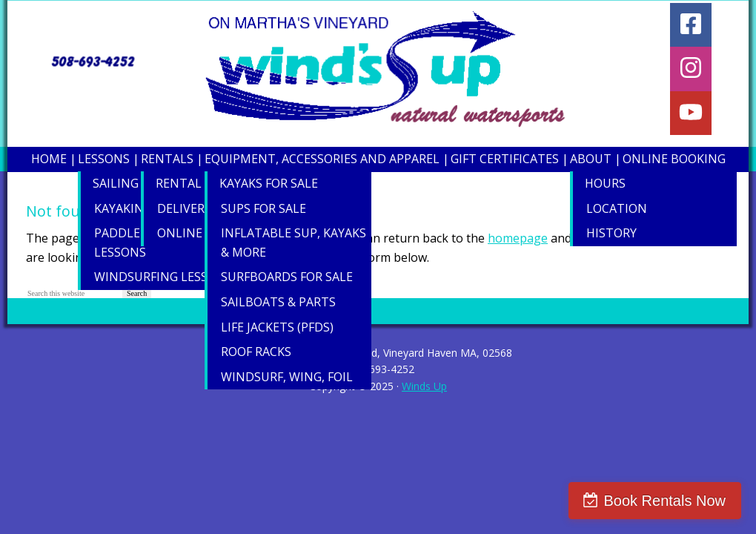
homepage (518, 238)
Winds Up (424, 386)
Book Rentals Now (664, 501)
